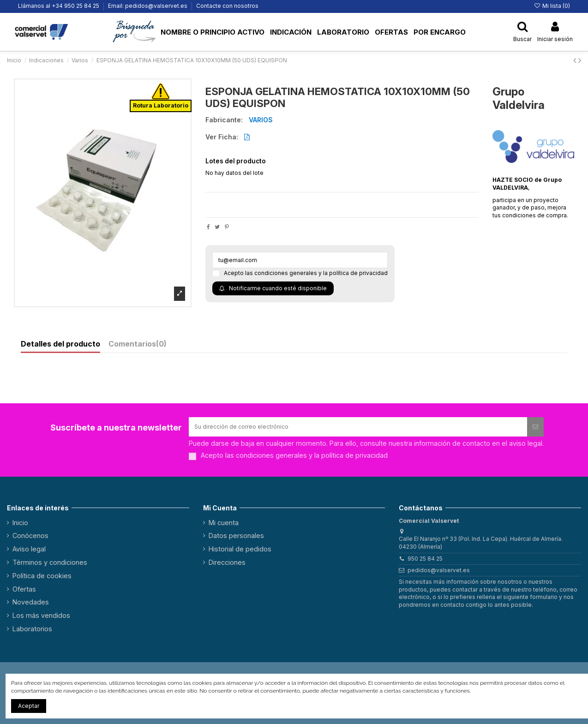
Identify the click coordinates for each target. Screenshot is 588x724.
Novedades (31, 602)
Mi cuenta (224, 523)
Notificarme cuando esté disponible (273, 288)
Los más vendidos (41, 615)
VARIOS (261, 120)
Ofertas (24, 589)
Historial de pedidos (240, 549)
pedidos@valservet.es (439, 570)
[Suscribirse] (535, 427)
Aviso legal (29, 549)
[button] (135, 32)
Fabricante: (224, 120)
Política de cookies (42, 576)
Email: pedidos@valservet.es (148, 6)
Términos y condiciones (50, 562)
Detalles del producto (60, 344)
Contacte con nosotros (227, 6)
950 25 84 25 (425, 559)
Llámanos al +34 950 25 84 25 (59, 6)
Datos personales (236, 536)
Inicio (20, 523)
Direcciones (227, 562)
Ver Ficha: (222, 137)
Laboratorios (32, 629)
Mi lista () (552, 6)
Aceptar (29, 706)
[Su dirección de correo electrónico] (358, 427)
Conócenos (30, 536)
